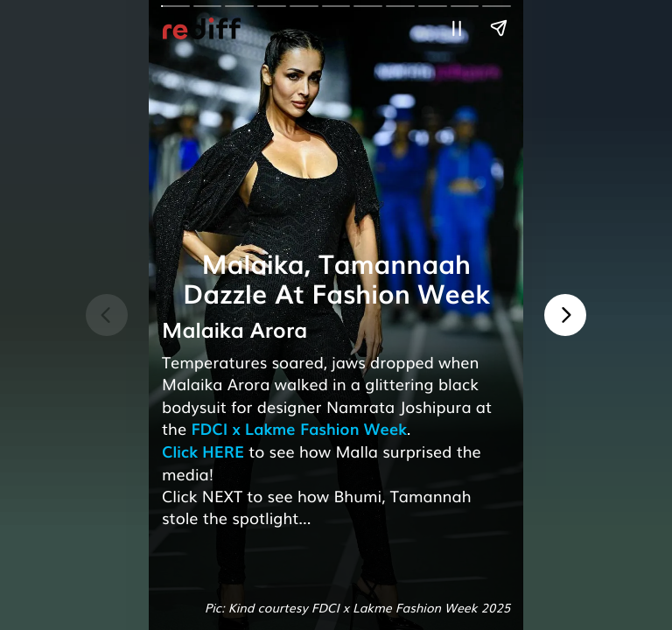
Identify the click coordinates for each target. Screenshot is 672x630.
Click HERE (203, 452)
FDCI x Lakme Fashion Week (298, 429)
